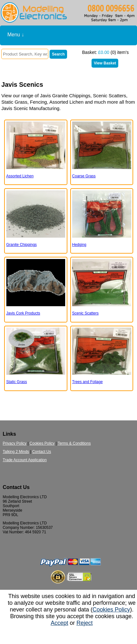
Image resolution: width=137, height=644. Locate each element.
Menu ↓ (16, 35)
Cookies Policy (42, 443)
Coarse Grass (84, 176)
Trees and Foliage (87, 382)
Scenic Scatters (85, 313)
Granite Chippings (22, 245)
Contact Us (41, 452)
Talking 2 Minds (16, 452)
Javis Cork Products (23, 313)
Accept (59, 623)
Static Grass (17, 382)
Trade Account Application (25, 460)
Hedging (79, 245)
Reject (85, 623)
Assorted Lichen (20, 176)
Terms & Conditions (74, 443)
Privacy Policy (15, 443)
